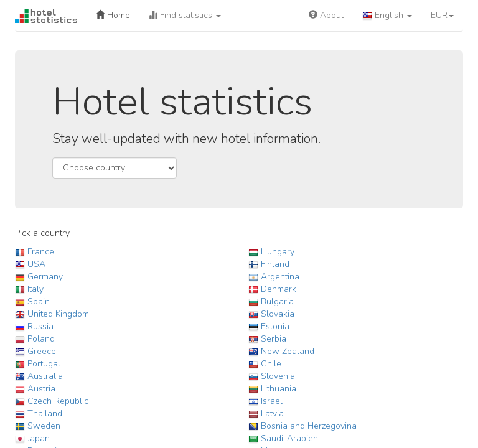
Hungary (278, 252)
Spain (39, 301)
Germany (45, 277)
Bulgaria (277, 301)
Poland (41, 339)
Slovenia (278, 376)
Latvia (272, 413)
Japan (39, 438)
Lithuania (279, 389)
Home (113, 15)
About (326, 15)
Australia (45, 376)
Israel (272, 401)
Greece (42, 351)
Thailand (45, 413)
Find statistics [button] (185, 15)
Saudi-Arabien (289, 438)
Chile (271, 364)
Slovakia (278, 314)
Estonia (275, 326)
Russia (40, 326)
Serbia (274, 339)
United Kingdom (58, 314)
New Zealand (288, 351)
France (41, 252)
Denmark (279, 289)
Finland (275, 264)
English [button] (387, 15)
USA (36, 264)
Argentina (280, 277)
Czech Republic (58, 401)
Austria (41, 389)
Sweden (44, 426)
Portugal (44, 364)
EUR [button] (442, 15)
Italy (35, 289)
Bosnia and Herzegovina (309, 426)
